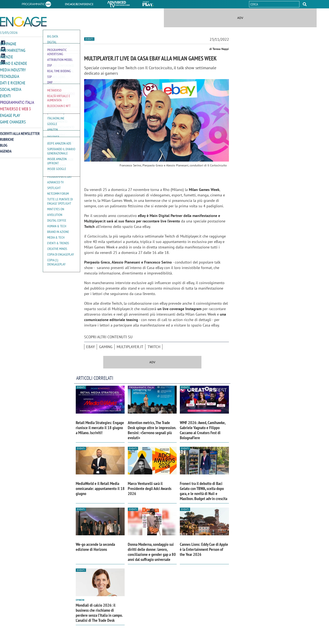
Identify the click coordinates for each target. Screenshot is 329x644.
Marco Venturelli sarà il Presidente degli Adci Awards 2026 (150, 489)
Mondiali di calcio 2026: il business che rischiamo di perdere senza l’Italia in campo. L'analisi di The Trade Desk (99, 613)
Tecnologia (10, 75)
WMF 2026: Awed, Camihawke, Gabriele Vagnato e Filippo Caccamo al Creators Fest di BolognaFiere (203, 430)
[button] (305, 4)
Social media (11, 88)
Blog (4, 143)
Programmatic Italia (17, 100)
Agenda (6, 148)
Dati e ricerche (13, 82)
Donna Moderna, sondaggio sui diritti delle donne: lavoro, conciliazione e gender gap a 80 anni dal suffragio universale (152, 552)
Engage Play (10, 113)
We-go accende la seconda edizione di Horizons (95, 547)
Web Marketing (13, 50)
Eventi (5, 94)
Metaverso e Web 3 (15, 107)
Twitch (154, 347)
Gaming (106, 347)
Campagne (8, 44)
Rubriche (7, 137)
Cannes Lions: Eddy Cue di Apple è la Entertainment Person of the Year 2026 (204, 549)
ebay (91, 347)
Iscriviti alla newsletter (20, 131)
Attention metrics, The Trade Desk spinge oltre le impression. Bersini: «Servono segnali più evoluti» (152, 430)
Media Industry (13, 69)
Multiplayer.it (130, 347)
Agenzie (7, 56)
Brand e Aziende (14, 63)
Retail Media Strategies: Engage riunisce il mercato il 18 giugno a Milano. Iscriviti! (100, 428)
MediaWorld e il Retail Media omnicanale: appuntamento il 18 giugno (100, 489)
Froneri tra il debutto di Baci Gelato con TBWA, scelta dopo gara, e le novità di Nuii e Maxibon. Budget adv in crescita (204, 491)
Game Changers (13, 119)
